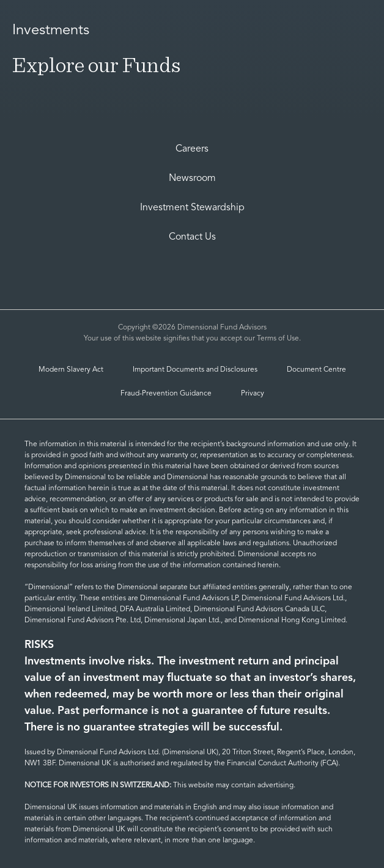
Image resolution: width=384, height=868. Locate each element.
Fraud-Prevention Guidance (166, 394)
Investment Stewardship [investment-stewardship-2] (192, 208)
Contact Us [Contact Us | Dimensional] (192, 237)
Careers (192, 149)
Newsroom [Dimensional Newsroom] (192, 178)
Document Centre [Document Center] (316, 370)
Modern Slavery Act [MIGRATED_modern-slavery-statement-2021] (71, 370)
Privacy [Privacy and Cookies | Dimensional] (253, 394)
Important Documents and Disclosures (195, 370)
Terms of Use (278, 339)
